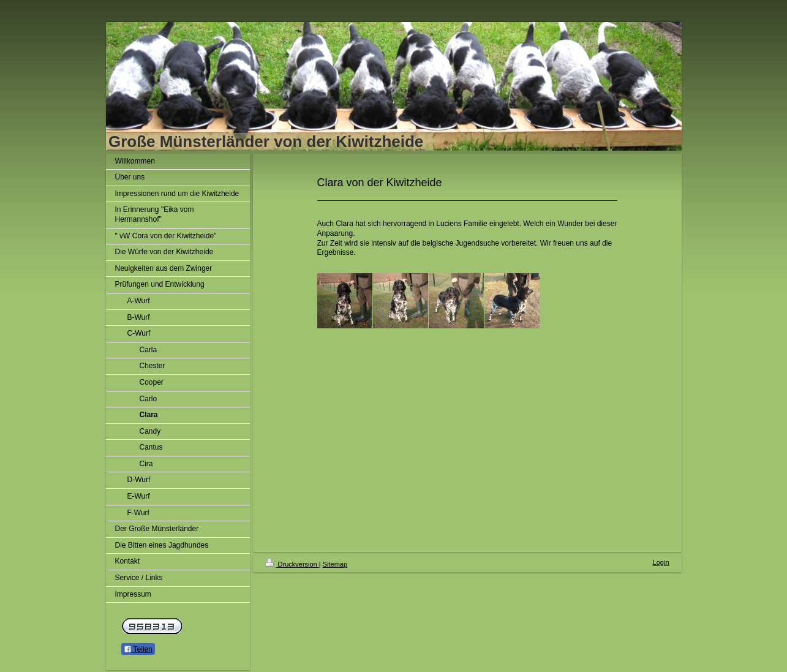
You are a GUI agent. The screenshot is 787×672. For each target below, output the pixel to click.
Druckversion (292, 564)
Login (661, 562)
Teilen (138, 649)
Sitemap (335, 564)
